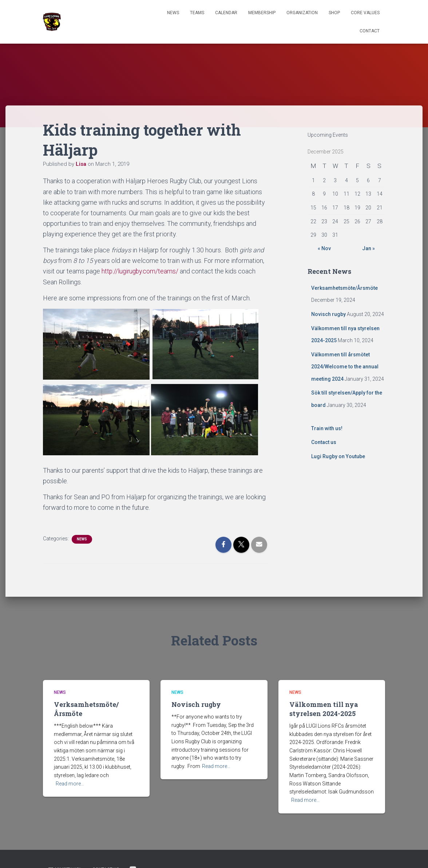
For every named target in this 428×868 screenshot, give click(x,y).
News (173, 13)
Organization (302, 13)
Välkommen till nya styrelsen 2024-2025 (324, 709)
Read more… (70, 783)
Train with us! (327, 428)
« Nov (324, 248)
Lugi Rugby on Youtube (338, 456)
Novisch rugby (328, 314)
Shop (334, 13)
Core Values (365, 13)
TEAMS (197, 13)
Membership (262, 13)
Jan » (368, 248)
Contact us (324, 442)
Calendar (226, 13)
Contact (370, 31)
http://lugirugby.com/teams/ (141, 271)
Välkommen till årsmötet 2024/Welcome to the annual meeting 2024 (345, 367)
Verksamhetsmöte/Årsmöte (344, 288)
